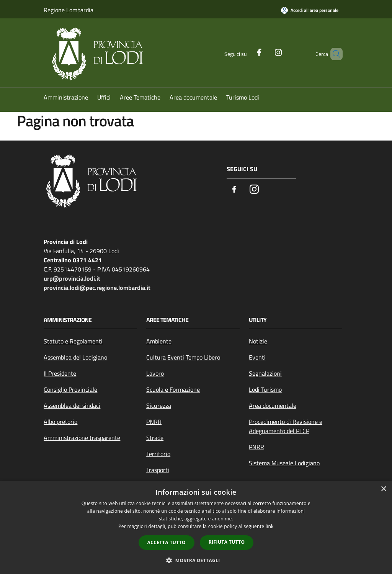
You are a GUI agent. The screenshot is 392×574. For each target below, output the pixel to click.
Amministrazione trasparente (82, 438)
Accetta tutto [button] (167, 542)
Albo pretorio (60, 422)
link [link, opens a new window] (270, 526)
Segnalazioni (265, 373)
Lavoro (155, 373)
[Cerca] (333, 54)
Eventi (257, 357)
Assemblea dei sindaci (72, 406)
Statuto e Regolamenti (73, 341)
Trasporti (158, 470)
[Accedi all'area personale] (310, 10)
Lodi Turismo (265, 389)
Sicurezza (159, 406)
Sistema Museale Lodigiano (284, 463)
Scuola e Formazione (173, 389)
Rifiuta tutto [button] (227, 542)
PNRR (154, 422)
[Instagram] (265, 52)
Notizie (258, 341)
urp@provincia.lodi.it (72, 278)
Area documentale (273, 406)
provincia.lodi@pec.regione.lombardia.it (97, 288)
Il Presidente (60, 373)
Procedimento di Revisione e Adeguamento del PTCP (286, 426)
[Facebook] (246, 52)
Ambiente (159, 341)
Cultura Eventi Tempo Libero (183, 357)
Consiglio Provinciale (70, 389)
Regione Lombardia (69, 10)
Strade (155, 438)
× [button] (383, 489)
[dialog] (196, 527)
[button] (196, 560)
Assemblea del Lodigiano (75, 357)
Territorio (158, 454)
